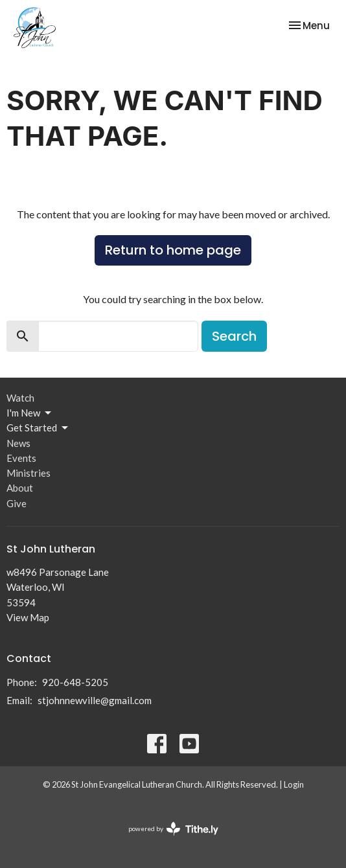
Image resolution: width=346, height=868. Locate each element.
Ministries (29, 473)
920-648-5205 (75, 682)
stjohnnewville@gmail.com (95, 700)
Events (21, 458)
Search (234, 336)
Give (17, 503)
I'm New (30, 413)
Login (294, 784)
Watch (20, 398)
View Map (28, 617)
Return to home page (173, 250)
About (20, 488)
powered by (173, 829)
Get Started (38, 428)
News (18, 443)
